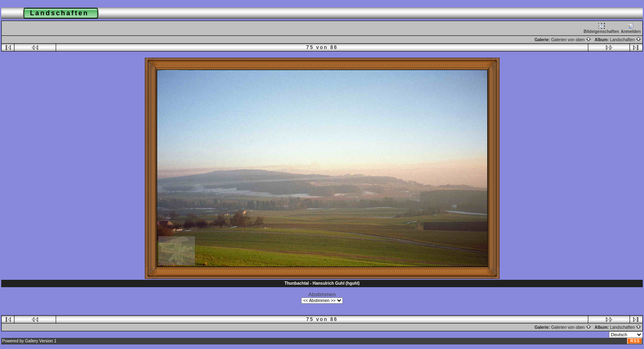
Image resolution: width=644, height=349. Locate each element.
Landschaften (625, 40)
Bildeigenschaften (602, 28)
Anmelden (631, 28)
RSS (635, 341)
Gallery (32, 341)
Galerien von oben (571, 40)
